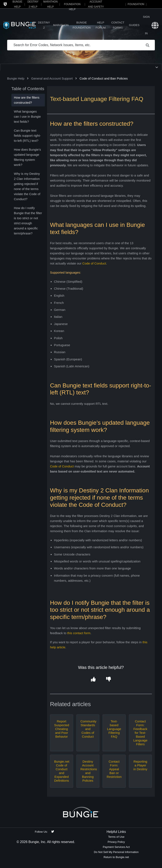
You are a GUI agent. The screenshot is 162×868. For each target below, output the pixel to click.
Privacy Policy (116, 842)
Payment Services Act (116, 847)
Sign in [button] (146, 25)
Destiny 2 (44, 25)
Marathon (61, 25)
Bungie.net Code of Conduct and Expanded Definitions (62, 771)
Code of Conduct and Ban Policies (104, 78)
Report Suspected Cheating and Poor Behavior (62, 729)
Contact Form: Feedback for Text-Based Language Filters (140, 733)
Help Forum (101, 25)
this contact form (79, 633)
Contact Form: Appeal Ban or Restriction (114, 769)
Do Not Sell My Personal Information (116, 852)
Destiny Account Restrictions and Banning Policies (88, 771)
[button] (93, 679)
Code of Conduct (94, 263)
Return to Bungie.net (116, 857)
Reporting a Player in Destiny (140, 765)
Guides (134, 25)
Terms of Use (116, 837)
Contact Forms (118, 25)
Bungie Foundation (82, 25)
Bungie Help (16, 78)
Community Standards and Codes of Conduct (88, 729)
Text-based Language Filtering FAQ (114, 729)
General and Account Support (52, 78)
